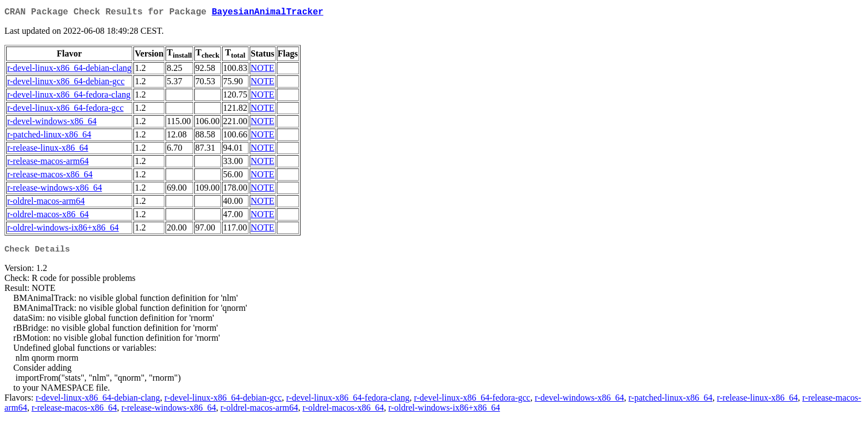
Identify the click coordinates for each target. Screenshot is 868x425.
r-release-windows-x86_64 (55, 190)
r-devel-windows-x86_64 (52, 123)
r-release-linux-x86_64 (48, 150)
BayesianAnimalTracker (267, 13)
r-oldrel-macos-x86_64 (48, 216)
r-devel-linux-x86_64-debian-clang (69, 70)
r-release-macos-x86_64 (50, 176)
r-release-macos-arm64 (48, 163)
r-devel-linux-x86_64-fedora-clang (69, 97)
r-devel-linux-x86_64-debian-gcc (66, 83)
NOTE (263, 70)
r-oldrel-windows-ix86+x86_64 (63, 230)
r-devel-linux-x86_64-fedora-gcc (65, 110)
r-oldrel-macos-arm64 (46, 203)
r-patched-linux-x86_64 (49, 137)
